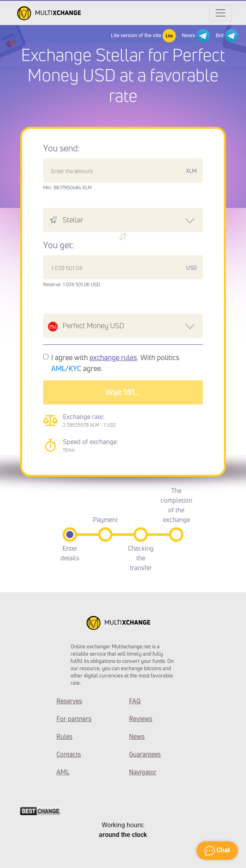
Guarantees (145, 754)
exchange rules (113, 357)
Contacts (69, 754)
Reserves (69, 701)
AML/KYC (66, 368)
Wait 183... (123, 392)
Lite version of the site (143, 36)
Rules (65, 736)
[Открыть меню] (221, 13)
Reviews (141, 719)
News (196, 36)
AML (63, 772)
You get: (58, 245)
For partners (74, 719)
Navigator (143, 772)
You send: (61, 148)
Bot (227, 36)
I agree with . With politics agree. (115, 363)
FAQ (135, 701)
